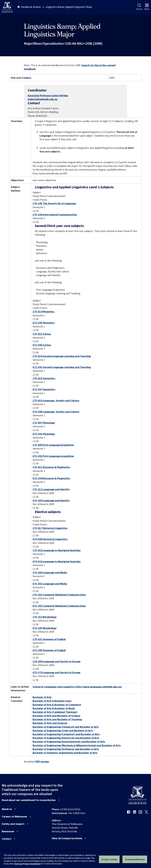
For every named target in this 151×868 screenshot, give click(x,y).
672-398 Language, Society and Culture (56, 412)
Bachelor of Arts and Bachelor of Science (56, 716)
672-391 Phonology (44, 434)
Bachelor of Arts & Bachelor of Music (54, 708)
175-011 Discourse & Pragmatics (51, 467)
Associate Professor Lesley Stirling (48, 95)
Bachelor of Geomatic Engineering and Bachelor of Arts (65, 753)
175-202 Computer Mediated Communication (59, 595)
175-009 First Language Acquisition (53, 445)
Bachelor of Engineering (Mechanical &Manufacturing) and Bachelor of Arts (77, 745)
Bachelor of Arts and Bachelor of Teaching (57, 719)
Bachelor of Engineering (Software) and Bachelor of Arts (66, 749)
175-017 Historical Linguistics (50, 528)
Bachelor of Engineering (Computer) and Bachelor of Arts (66, 734)
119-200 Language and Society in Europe (56, 661)
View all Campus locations (67, 838)
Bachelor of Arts (42, 697)
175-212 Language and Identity (51, 489)
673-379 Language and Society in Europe (56, 672)
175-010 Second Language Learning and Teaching (62, 356)
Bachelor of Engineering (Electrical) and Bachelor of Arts (66, 738)
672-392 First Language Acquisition (53, 456)
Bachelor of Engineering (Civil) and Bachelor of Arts (63, 730)
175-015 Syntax (42, 334)
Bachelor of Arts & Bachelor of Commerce (57, 705)
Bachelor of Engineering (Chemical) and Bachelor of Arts (66, 727)
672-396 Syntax (42, 345)
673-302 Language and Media (50, 584)
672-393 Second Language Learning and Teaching (62, 367)
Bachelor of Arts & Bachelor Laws (52, 701)
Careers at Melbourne (14, 817)
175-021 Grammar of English (49, 639)
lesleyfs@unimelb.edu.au (43, 99)
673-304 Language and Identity (51, 500)
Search (139, 7)
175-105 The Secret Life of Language (54, 203)
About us (7, 809)
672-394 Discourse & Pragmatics (51, 478)
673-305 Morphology (45, 628)
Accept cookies (109, 859)
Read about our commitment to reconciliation (29, 800)
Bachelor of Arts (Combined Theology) (55, 712)
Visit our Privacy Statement (28, 864)
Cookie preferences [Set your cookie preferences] (135, 859)
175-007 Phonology (44, 423)
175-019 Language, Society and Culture (56, 400)
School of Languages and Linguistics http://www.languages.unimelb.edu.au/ (77, 687)
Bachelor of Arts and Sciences (50, 723)
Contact (7, 839)
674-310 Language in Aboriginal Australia (57, 561)
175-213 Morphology (45, 617)
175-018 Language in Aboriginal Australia (57, 550)
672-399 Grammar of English (49, 650)
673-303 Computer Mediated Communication (59, 606)
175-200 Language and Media (50, 572)
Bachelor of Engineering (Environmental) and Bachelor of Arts (69, 742)
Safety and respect (13, 824)
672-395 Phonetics (44, 323)
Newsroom (8, 831)
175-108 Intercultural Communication (55, 215)
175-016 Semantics (44, 378)
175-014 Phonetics (44, 312)
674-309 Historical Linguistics (50, 539)
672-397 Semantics (44, 389)
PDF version (42, 762)
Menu (147, 7)
